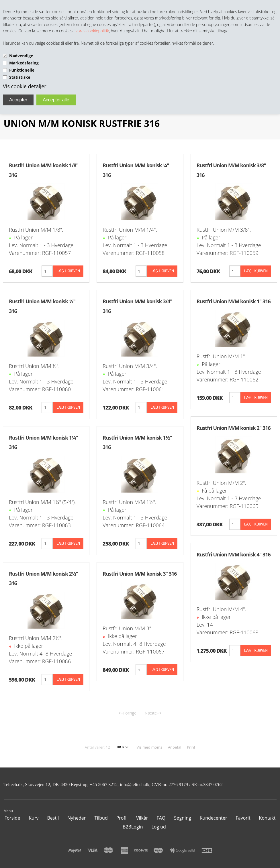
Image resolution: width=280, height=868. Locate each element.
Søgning (182, 818)
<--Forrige (127, 713)
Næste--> (153, 713)
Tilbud (101, 818)
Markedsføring (24, 63)
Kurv (34, 818)
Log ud (158, 827)
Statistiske (20, 77)
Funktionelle (22, 70)
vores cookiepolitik (92, 31)
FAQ (161, 818)
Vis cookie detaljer (25, 86)
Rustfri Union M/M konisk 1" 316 (234, 301)
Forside (12, 818)
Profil (122, 818)
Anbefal (175, 747)
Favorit (243, 818)
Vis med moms (149, 747)
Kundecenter (214, 818)
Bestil (53, 818)
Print (191, 747)
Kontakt (267, 818)
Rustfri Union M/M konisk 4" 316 (234, 554)
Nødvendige (21, 56)
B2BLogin (133, 827)
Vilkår (142, 818)
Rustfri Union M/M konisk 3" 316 (140, 574)
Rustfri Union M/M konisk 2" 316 (234, 428)
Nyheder (77, 818)
